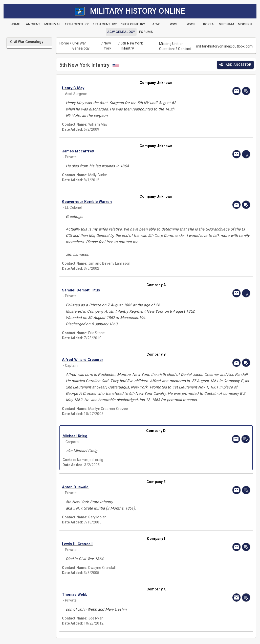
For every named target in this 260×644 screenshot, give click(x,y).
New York (107, 46)
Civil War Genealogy (81, 46)
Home (64, 43)
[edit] (246, 91)
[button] (128, 88)
